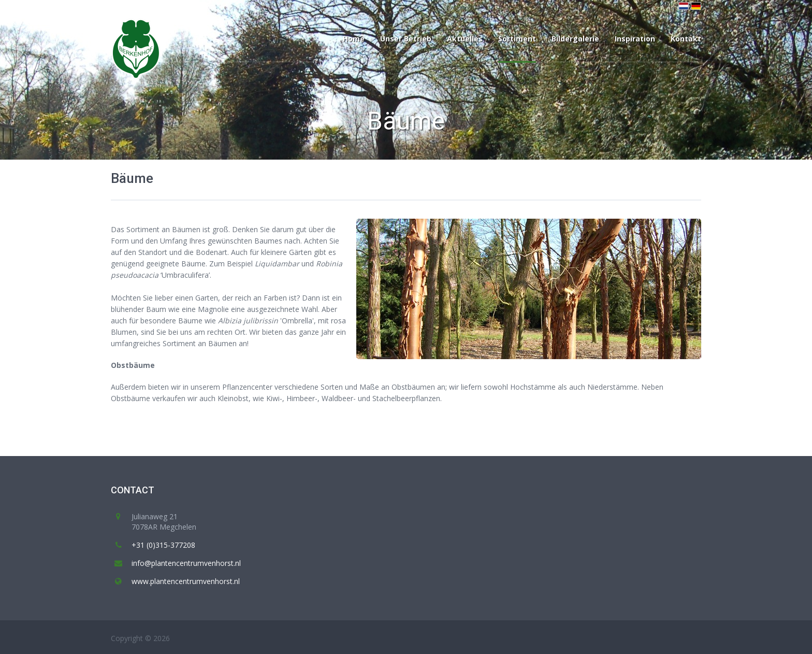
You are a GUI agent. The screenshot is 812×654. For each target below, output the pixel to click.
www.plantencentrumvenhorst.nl (186, 581)
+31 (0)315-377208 (163, 545)
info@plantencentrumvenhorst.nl (186, 563)
